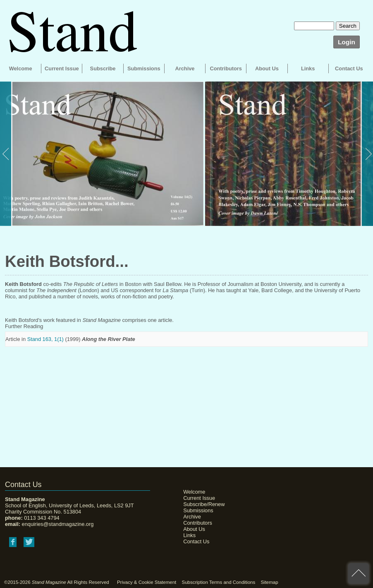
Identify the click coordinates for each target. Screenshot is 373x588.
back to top (359, 574)
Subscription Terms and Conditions (218, 582)
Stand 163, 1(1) (45, 339)
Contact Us (349, 68)
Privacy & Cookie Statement (147, 582)
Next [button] (367, 154)
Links (308, 68)
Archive (185, 68)
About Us (267, 68)
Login (347, 42)
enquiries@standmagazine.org (58, 524)
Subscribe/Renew (204, 504)
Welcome (21, 68)
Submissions (144, 68)
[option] (102, 154)
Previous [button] (6, 154)
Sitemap (269, 582)
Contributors (226, 68)
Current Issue (62, 68)
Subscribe (103, 68)
